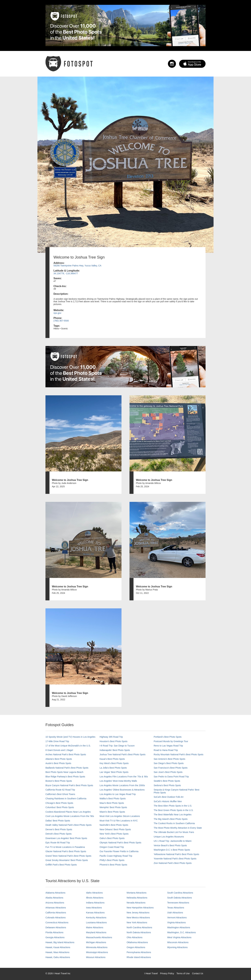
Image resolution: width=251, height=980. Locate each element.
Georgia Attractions (55, 937)
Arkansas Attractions (56, 908)
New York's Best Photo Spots (114, 834)
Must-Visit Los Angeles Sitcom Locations (120, 816)
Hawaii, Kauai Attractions (58, 947)
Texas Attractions (176, 908)
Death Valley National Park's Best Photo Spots (69, 825)
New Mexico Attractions (138, 918)
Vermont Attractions (177, 918)
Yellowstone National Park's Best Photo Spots (176, 854)
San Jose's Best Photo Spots (168, 772)
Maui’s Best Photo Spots (112, 803)
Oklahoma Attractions (137, 942)
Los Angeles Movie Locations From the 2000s (122, 785)
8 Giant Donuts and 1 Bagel (59, 750)
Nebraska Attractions (137, 898)
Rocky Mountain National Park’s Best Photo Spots (178, 754)
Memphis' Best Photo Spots (113, 807)
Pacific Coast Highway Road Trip (116, 856)
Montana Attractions (137, 893)
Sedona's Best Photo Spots (167, 785)
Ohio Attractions (135, 937)
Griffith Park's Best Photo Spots (61, 865)
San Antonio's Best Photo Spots (169, 759)
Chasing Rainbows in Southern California (66, 799)
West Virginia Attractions (179, 937)
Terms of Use (183, 973)
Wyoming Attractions (177, 947)
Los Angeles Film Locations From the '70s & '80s (124, 777)
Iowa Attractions (94, 908)
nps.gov (57, 313)
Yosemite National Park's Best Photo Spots (175, 859)
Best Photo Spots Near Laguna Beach (64, 772)
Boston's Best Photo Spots (59, 781)
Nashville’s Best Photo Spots (114, 825)
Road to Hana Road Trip (166, 750)
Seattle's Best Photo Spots (167, 781)
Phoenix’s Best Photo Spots (113, 865)
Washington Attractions (179, 927)
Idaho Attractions (94, 893)
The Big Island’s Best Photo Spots (171, 819)
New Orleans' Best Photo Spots (115, 829)
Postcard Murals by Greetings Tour (171, 741)
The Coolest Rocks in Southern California (174, 823)
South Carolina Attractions (180, 893)
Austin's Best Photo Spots (58, 763)
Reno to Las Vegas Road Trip (168, 746)
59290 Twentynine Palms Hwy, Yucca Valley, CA (77, 266)
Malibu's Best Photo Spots (113, 799)
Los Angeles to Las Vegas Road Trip (118, 794)
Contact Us (198, 973)
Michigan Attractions (96, 942)
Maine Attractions (95, 927)
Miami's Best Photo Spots (112, 812)
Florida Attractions (54, 932)
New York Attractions (137, 922)
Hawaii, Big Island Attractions (60, 942)
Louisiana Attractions (96, 922)
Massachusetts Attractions (99, 937)
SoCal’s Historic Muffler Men (168, 801)
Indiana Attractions (95, 903)
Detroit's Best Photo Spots (59, 834)
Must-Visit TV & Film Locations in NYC (119, 821)
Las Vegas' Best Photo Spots (114, 772)
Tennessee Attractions (178, 903)
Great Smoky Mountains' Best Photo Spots (67, 860)
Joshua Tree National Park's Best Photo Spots (123, 754)
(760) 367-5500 (61, 321)
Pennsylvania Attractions (139, 952)
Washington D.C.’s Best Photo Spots (172, 850)
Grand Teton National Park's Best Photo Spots (68, 856)
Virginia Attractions (177, 922)
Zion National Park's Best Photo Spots (173, 863)
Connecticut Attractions (57, 922)
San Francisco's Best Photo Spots (171, 768)
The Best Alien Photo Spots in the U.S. (173, 806)
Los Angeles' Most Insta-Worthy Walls (118, 781)
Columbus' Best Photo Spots (60, 807)
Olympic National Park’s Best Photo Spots (120, 843)
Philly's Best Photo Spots (112, 860)
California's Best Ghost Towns (60, 794)
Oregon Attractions (136, 947)
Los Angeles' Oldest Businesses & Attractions (122, 790)
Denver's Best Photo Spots (59, 829)
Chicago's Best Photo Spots (59, 803)
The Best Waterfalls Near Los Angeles (173, 815)
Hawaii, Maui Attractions (57, 952)
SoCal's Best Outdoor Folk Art (169, 797)
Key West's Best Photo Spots (114, 763)
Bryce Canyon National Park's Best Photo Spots (69, 785)
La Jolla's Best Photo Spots (113, 768)
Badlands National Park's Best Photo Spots (67, 768)
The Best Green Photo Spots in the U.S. (174, 810)
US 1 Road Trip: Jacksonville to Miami (173, 841)
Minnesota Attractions (97, 947)
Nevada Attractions (136, 903)
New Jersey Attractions (138, 913)
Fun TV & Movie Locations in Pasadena (65, 847)
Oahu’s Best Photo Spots (112, 838)
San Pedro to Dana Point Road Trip (171, 777)
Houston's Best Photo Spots (113, 741)
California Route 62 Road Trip (60, 790)
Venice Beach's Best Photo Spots (170, 845)
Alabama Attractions (55, 893)
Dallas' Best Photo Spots (58, 821)
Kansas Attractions (95, 913)
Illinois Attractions (95, 898)
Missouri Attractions (96, 957)
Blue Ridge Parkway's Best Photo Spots (65, 777)
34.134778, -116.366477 (66, 273)
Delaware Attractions (56, 927)
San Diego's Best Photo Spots (169, 763)
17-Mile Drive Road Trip (57, 741)
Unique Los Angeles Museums (169, 837)
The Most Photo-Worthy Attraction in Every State (178, 828)
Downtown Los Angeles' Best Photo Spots (66, 838)
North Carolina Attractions (139, 927)
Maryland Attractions (96, 932)
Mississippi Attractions (97, 952)
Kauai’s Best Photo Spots (112, 759)
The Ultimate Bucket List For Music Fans (174, 832)
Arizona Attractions (55, 903)
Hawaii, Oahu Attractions (58, 957)
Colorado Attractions (56, 918)
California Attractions (56, 913)
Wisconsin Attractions (178, 942)
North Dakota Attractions (139, 932)
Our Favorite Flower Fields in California (119, 851)
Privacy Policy (167, 973)
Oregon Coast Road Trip (112, 847)
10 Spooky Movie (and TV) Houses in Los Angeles (70, 737)
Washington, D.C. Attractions (182, 932)
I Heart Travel (151, 973)
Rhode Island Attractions (139, 957)
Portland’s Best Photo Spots (168, 737)
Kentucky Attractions (96, 918)
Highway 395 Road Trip (111, 737)
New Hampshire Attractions (140, 908)
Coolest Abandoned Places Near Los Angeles (68, 812)
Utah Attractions (175, 913)
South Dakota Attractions (180, 898)
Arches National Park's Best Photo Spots (66, 754)
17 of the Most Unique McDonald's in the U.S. (68, 746)
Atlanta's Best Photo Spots (59, 759)
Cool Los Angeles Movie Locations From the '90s (70, 816)
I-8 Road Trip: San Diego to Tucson (117, 746)
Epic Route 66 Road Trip (58, 843)
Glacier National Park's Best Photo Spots (66, 851)
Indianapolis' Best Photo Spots (115, 750)
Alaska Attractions (54, 898)
